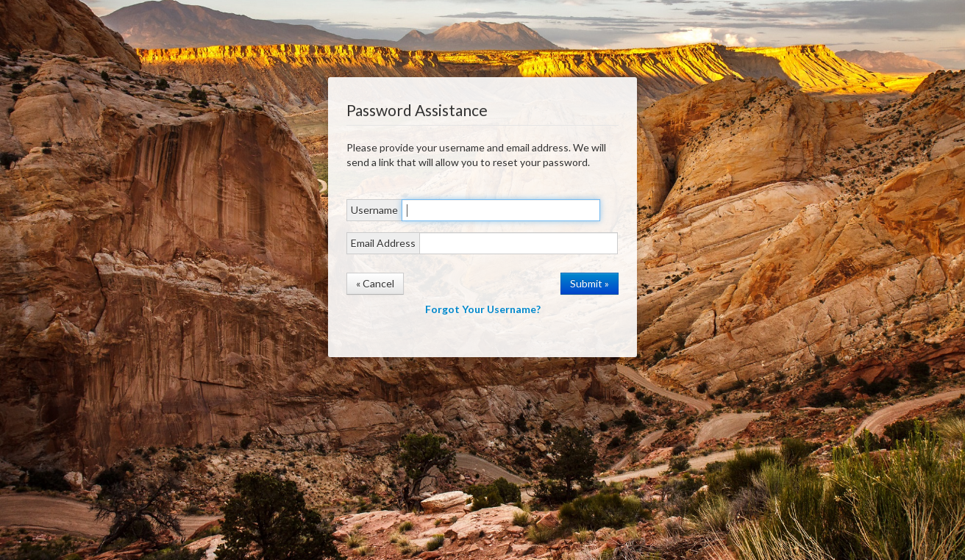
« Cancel (375, 283)
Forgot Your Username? (483, 309)
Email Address (383, 243)
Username (374, 210)
